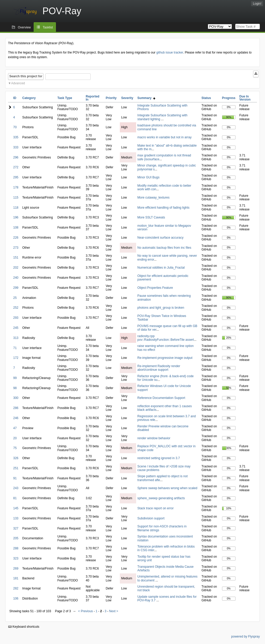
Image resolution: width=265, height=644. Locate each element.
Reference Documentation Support (161, 398)
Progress (229, 98)
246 (16, 418)
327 (16, 528)
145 (16, 508)
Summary (146, 98)
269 (16, 569)
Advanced (18, 83)
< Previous (86, 611)
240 (16, 278)
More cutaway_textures (153, 198)
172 (16, 358)
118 (16, 208)
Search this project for (26, 76)
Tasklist (48, 27)
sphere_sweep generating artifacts (161, 498)
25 (15, 298)
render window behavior (154, 438)
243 (16, 488)
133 (16, 518)
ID (15, 98)
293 (16, 318)
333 (16, 147)
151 (16, 257)
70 (15, 127)
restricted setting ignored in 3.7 (159, 458)
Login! (257, 4)
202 (16, 268)
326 (16, 458)
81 (15, 498)
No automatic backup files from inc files (164, 248)
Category (29, 98)
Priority (111, 98)
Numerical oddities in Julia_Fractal (161, 268)
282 (16, 588)
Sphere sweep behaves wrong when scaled (167, 488)
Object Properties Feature (155, 288)
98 (15, 388)
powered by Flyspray (245, 637)
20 (15, 438)
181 (16, 578)
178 (16, 187)
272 (16, 167)
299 (16, 288)
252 (16, 308)
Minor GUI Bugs (148, 177)
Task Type (65, 98)
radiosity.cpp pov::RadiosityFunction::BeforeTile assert (166, 338)
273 (16, 248)
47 (15, 428)
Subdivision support (151, 518)
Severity (127, 98)
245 (16, 328)
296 (16, 157)
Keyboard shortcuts (24, 627)
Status (206, 98)
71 (15, 348)
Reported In (93, 98)
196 (16, 217)
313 (16, 338)
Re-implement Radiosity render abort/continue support (159, 368)
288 (16, 548)
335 (16, 137)
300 (16, 398)
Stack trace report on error (156, 508)
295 (16, 177)
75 (15, 448)
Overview (24, 27)
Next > (114, 611)
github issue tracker (170, 52)
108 (16, 228)
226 (16, 238)
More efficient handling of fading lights (163, 208)
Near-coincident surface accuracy (160, 238)
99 (15, 378)
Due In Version (245, 98)
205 (16, 538)
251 (16, 468)
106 (16, 598)
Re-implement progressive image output (165, 358)
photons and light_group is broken (161, 308)
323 (16, 558)
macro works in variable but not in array (164, 137)
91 (15, 478)
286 (16, 408)
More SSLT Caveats (151, 217)
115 (16, 198)
